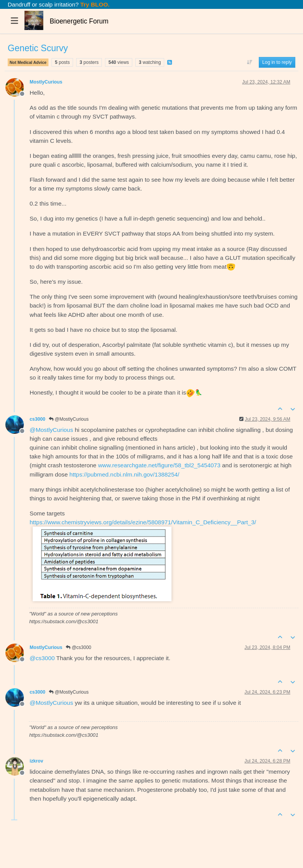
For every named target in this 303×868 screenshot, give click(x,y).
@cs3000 (78, 647)
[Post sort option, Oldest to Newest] (249, 62)
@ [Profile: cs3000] (42, 658)
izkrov (36, 761)
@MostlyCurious (69, 419)
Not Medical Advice (28, 62)
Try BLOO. (94, 4)
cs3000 (37, 419)
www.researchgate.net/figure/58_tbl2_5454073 (159, 465)
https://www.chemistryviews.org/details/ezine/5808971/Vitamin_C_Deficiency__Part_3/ (143, 522)
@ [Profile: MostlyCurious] (51, 430)
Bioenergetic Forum (79, 21)
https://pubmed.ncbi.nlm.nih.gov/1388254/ (125, 474)
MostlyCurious (46, 82)
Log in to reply (277, 62)
